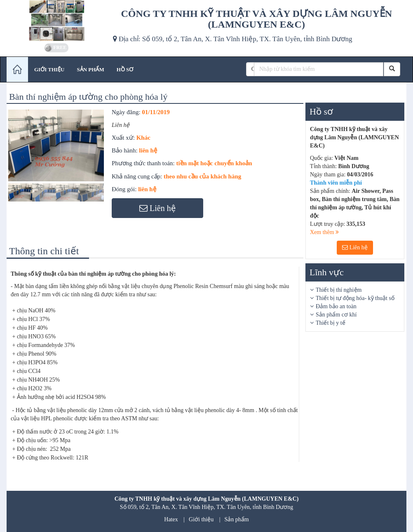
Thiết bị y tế (331, 323)
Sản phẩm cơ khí (336, 315)
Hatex (171, 519)
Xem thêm (324, 232)
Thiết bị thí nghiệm (339, 290)
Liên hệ (355, 247)
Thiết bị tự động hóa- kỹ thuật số (355, 298)
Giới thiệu (201, 519)
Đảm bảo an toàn (336, 306)
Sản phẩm (237, 519)
